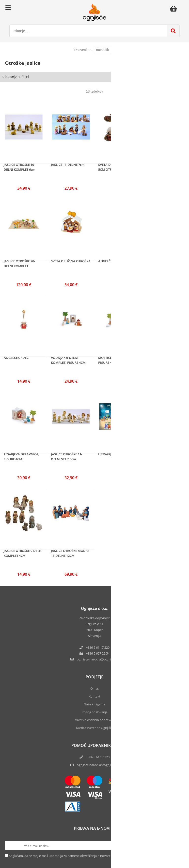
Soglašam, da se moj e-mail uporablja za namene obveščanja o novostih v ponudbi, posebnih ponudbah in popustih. (94, 856)
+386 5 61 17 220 (98, 647)
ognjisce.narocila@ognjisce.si (98, 765)
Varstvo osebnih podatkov (94, 720)
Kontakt (94, 696)
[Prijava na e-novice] (179, 846)
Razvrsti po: (83, 50)
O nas (94, 688)
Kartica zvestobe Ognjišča (95, 728)
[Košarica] (175, 9)
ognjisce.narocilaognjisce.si (98, 659)
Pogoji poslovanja (95, 712)
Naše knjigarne (94, 704)
